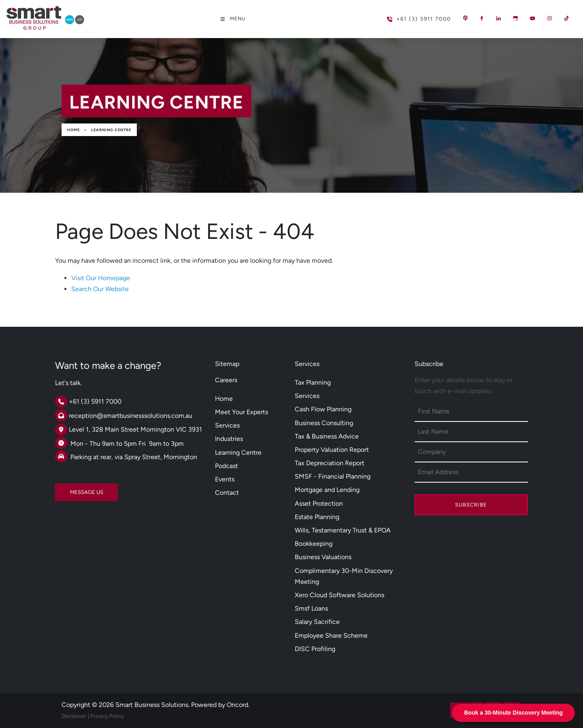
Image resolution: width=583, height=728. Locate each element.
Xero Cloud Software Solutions (339, 595)
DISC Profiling (315, 649)
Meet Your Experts (241, 412)
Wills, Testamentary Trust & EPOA (343, 530)
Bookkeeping (314, 544)
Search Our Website (100, 289)
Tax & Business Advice (327, 436)
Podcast (227, 466)
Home (73, 130)
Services (227, 425)
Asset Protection (319, 503)
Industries (229, 439)
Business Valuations (323, 557)
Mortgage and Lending (327, 490)
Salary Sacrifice (317, 622)
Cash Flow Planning (323, 409)
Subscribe (471, 505)
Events (225, 479)
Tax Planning (313, 382)
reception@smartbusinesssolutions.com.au (131, 416)
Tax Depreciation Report (330, 463)
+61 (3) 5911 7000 (406, 16)
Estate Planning (317, 517)
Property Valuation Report (332, 450)
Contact (227, 493)
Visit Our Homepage (101, 278)
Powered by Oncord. (220, 705)
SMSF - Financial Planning (333, 476)
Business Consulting (324, 423)
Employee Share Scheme (331, 635)
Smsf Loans (311, 608)
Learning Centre (111, 130)
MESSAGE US (72, 489)
